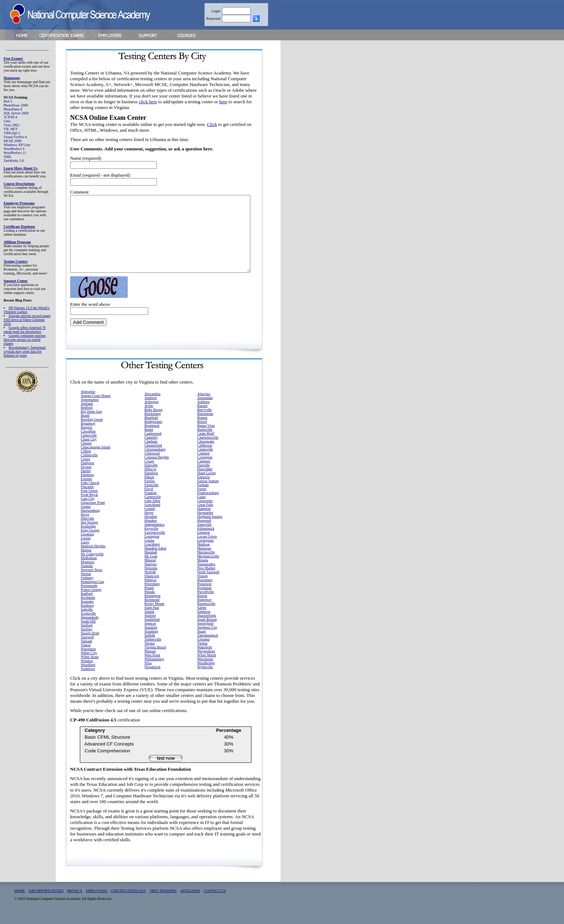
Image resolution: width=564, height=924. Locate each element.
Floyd (149, 498)
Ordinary (87, 587)
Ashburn (203, 411)
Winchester (205, 668)
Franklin (151, 502)
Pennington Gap (93, 591)
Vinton (86, 654)
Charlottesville (208, 447)
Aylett (149, 415)
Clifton (86, 460)
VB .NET (10, 129)
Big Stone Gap (92, 421)
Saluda (149, 621)
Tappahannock (208, 645)
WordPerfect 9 (14, 149)
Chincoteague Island (96, 456)
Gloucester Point (93, 512)
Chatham (151, 451)
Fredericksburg (208, 502)
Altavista (204, 403)
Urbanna (203, 649)
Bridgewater (153, 431)
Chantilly (151, 447)
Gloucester (205, 510)
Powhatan (204, 597)
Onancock (152, 585)
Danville (203, 474)
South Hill (88, 631)
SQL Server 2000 (16, 113)
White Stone (90, 666)
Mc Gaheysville (92, 563)
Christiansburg (155, 459)
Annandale (205, 407)
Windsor (87, 670)
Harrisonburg (90, 520)
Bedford (87, 417)
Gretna (86, 516)
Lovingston (205, 550)
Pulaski (150, 601)
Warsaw (150, 660)
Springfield (205, 633)
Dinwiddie (205, 478)
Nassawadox (206, 573)
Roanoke (87, 611)
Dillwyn (151, 478)
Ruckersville (206, 613)
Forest (202, 498)
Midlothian (89, 567)
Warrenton (88, 658)
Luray (85, 551)
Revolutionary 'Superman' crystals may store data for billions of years (25, 351)
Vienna (202, 653)
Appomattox (90, 409)
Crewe (86, 468)
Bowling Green (92, 429)
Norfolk (150, 581)
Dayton (86, 476)
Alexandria (153, 403)
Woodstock (153, 676)
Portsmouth (89, 595)
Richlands (88, 607)
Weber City (89, 662)
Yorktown (88, 678)
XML (8, 157)
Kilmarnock (206, 538)
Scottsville (88, 623)
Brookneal (152, 435)
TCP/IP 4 (10, 117)
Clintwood (152, 463)
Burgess (87, 437)
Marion (86, 559)
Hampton (204, 518)
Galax (201, 506)
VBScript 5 (12, 133)
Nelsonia (151, 577)
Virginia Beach (155, 656)
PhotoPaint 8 (13, 109)
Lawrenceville (155, 542)
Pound (149, 597)
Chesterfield (153, 455)
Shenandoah (90, 627)
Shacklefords (206, 625)
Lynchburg (152, 554)
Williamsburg (154, 668)
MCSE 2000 (13, 141)
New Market (206, 577)
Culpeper (204, 470)
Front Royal (90, 504)
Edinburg (88, 484)
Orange (202, 585)
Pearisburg (205, 589)
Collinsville (89, 464)
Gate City (88, 508)
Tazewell (87, 646)
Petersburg (152, 593)
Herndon (151, 526)
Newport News (92, 579)
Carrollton (88, 441)
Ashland (87, 413)
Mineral (150, 569)
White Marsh (207, 664)
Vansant (87, 650)
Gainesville (153, 506)
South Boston (207, 629)
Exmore (87, 488)
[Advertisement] (324, 152)
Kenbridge (88, 536)
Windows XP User (17, 145)
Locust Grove (207, 546)
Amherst (151, 407)
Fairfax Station (208, 490)
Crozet (149, 470)
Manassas (204, 558)
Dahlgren (88, 472)
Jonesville (204, 534)
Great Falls (205, 514)
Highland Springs (210, 526)
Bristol (202, 431)
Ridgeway (204, 609)
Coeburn (203, 463)
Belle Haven (154, 419)
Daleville (151, 474)
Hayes (149, 522)
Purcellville (205, 601)
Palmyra (151, 589)
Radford (87, 603)
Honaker (151, 530)
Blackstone (205, 423)
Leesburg (88, 543)
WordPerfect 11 (15, 153)
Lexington (152, 546)
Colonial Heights (157, 466)
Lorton (86, 547)
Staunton (151, 637)
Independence (155, 534)
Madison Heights (93, 555)
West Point (152, 664)
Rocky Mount (154, 613)
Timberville (153, 649)
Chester (87, 452)
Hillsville (88, 528)
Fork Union (89, 500)
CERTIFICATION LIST (128, 900)
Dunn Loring (206, 482)
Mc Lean (151, 565)
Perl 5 (8, 101)
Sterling (87, 638)
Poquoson (204, 593)
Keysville (151, 538)
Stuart (201, 641)
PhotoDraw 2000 (16, 105)
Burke (149, 439)
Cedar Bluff (206, 443)
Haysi (85, 524)
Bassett (202, 415)
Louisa (149, 550)
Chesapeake (206, 451)
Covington (205, 466)
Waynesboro (206, 660)
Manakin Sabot (156, 558)
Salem (202, 617)
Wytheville (205, 676)
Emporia (203, 486)
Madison (203, 554)
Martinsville (206, 561)
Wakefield (204, 656)
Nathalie (87, 575)
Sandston (204, 621)
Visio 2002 (12, 125)
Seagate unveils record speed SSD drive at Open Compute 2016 (27, 320)
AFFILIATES (190, 900)
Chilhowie (205, 455)
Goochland (153, 514)
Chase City (89, 449)
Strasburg (151, 641)
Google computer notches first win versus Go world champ (25, 339)
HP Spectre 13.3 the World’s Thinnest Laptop (26, 310)
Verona (150, 653)
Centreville (89, 445)
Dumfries (151, 482)
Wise (148, 672)
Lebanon (203, 542)
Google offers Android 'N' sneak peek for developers (25, 330)
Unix (7, 121)
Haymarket (205, 522)
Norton (86, 583)
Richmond (152, 609)
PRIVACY (75, 900)
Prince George (91, 599)
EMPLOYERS (97, 900)
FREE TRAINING (163, 900)
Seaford (150, 625)
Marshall (151, 561)
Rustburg (88, 615)
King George (90, 540)
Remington (153, 605)
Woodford (88, 674)
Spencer (150, 633)
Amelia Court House (96, 405)
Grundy (150, 518)
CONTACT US (215, 900)
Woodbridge (206, 672)
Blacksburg (153, 423)
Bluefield (151, 427)
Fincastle (87, 496)
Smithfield (152, 629)
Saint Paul (152, 617)
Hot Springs (90, 532)
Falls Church (90, 492)
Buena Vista (206, 435)
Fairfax (150, 490)
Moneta (203, 569)
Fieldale (203, 494)
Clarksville (205, 459)
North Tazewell (208, 581)
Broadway (88, 433)
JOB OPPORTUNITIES (46, 900)
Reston (202, 605)
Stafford (87, 635)
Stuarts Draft (90, 642)
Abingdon (88, 401)
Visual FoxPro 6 (15, 137)
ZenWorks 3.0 (14, 161)
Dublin (86, 480)
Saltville (87, 619)
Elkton (149, 486)
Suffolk (150, 645)
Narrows (151, 573)
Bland (85, 425)
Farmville (152, 494)
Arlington (152, 411)
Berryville (204, 419)
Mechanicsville (208, 565)
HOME (20, 900)
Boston (202, 427)
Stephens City (207, 637)
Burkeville (205, 439)
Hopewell (204, 530)
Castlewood (153, 443)
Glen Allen (153, 510)
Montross (88, 571)
